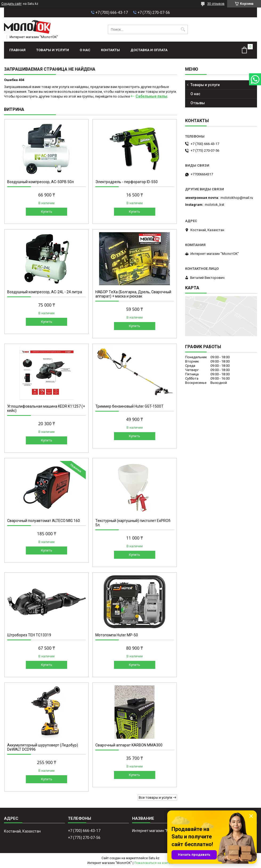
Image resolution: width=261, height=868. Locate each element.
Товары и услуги (53, 50)
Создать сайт (11, 4)
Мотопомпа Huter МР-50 (117, 635)
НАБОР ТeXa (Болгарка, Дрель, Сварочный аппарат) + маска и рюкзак (133, 294)
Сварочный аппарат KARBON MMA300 (129, 745)
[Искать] (183, 29)
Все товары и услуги (155, 797)
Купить (47, 212)
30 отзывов (216, 4)
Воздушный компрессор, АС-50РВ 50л (40, 182)
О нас (85, 50)
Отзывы (198, 103)
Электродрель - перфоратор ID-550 (127, 182)
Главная (17, 50)
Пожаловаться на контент (154, 863)
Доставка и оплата (149, 50)
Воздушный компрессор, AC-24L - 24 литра (45, 292)
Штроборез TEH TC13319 (29, 635)
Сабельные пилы (151, 96)
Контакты (110, 50)
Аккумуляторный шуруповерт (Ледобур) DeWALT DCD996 (43, 747)
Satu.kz (154, 858)
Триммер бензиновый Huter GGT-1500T (129, 406)
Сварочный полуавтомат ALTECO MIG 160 (44, 521)
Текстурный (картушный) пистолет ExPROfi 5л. (133, 523)
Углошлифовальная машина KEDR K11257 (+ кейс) (46, 408)
